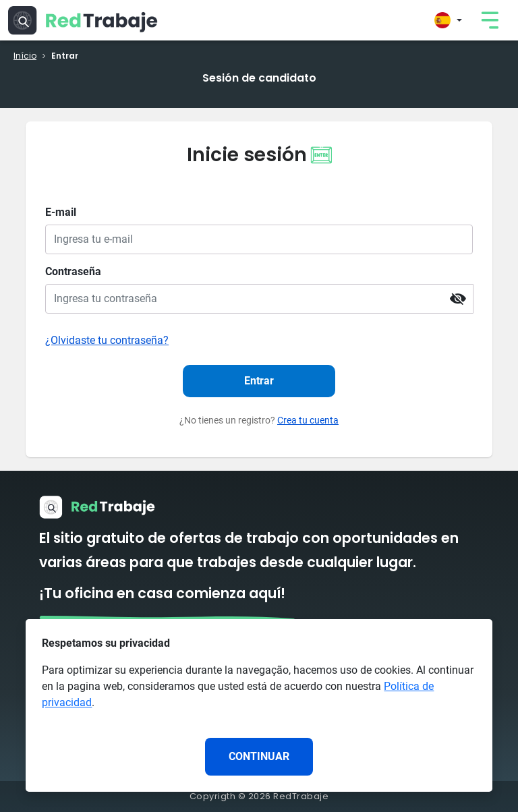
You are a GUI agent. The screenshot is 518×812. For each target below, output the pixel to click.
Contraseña (73, 271)
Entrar (259, 381)
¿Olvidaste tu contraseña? (107, 340)
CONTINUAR (259, 756)
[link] (490, 20)
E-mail (61, 212)
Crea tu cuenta (308, 420)
